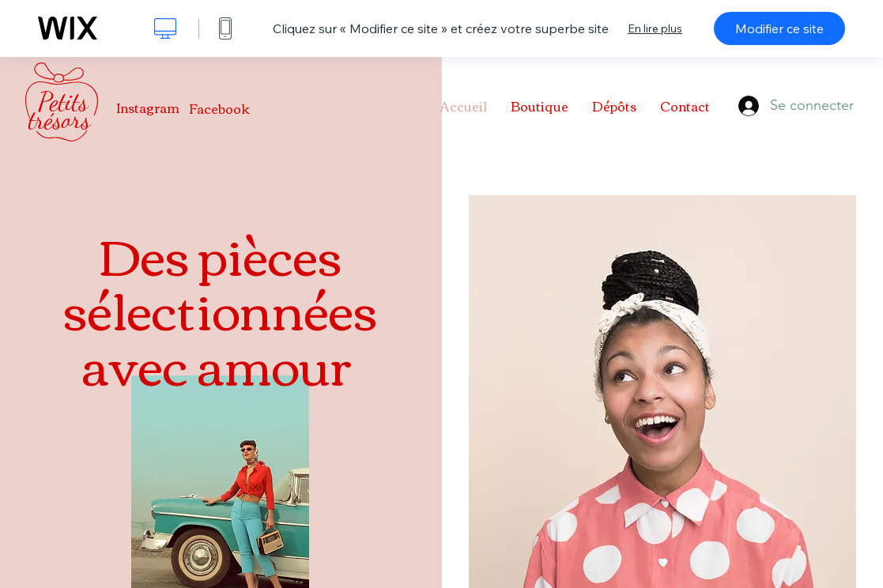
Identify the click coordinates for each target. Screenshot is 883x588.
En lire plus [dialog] (655, 28)
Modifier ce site (779, 28)
